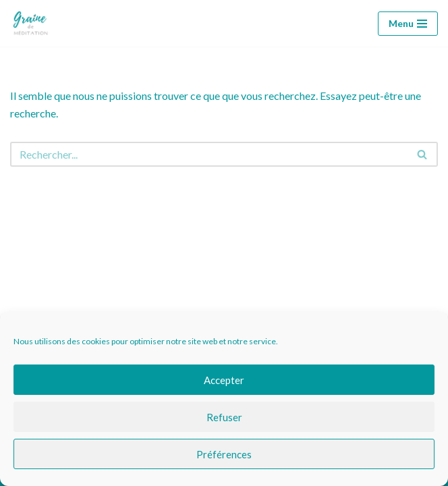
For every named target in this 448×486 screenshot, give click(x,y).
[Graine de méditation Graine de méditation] (33, 23)
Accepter (224, 380)
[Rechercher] (209, 154)
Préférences (224, 454)
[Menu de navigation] (408, 24)
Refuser (224, 417)
